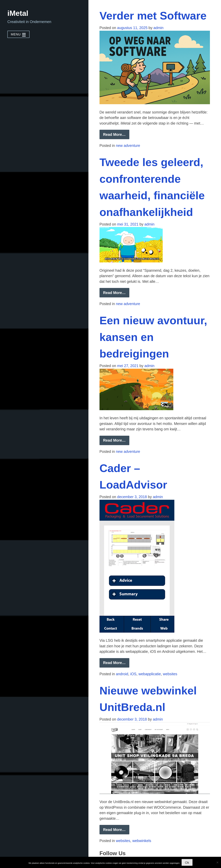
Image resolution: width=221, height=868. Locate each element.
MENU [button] (18, 34)
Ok (187, 863)
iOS (133, 674)
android (122, 674)
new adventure (128, 146)
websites (170, 674)
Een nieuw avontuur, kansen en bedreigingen (153, 337)
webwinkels (142, 841)
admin (158, 28)
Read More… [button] (116, 136)
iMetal (18, 13)
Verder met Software (153, 16)
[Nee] (217, 862)
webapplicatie (150, 674)
